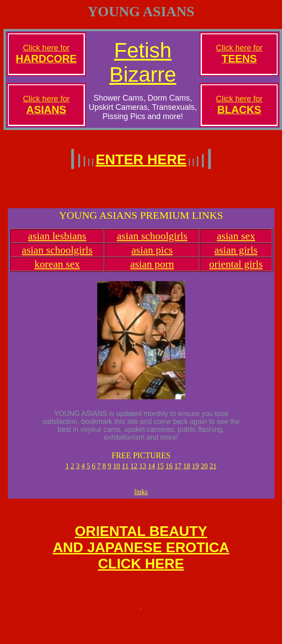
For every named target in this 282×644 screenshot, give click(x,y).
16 (169, 471)
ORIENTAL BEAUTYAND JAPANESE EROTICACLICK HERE (141, 557)
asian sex (236, 241)
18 (187, 471)
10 (117, 471)
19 (195, 471)
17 (178, 471)
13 (143, 471)
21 (213, 471)
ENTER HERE (141, 159)
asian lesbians (57, 241)
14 (151, 471)
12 (134, 471)
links (141, 498)
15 (160, 471)
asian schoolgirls (152, 241)
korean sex (57, 269)
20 (204, 471)
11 (125, 471)
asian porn (152, 269)
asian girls (236, 255)
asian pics (152, 255)
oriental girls (236, 269)
